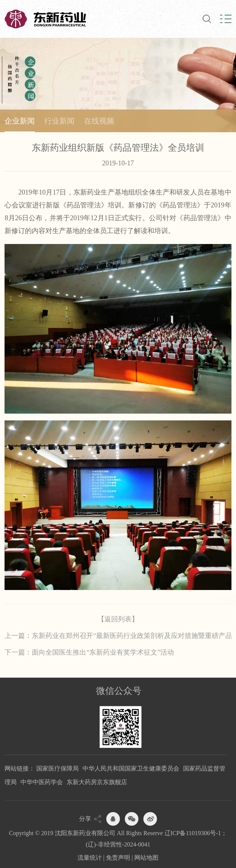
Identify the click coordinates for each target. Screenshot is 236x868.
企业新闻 (20, 121)
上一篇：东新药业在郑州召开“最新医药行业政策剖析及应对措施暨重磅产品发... (118, 636)
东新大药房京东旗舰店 (97, 782)
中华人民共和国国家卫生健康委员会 (131, 768)
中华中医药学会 (42, 782)
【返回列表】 (118, 619)
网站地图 (146, 858)
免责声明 (118, 858)
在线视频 (99, 121)
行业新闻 (59, 121)
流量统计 (90, 858)
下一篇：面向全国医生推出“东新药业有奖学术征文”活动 (89, 652)
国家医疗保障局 (57, 768)
